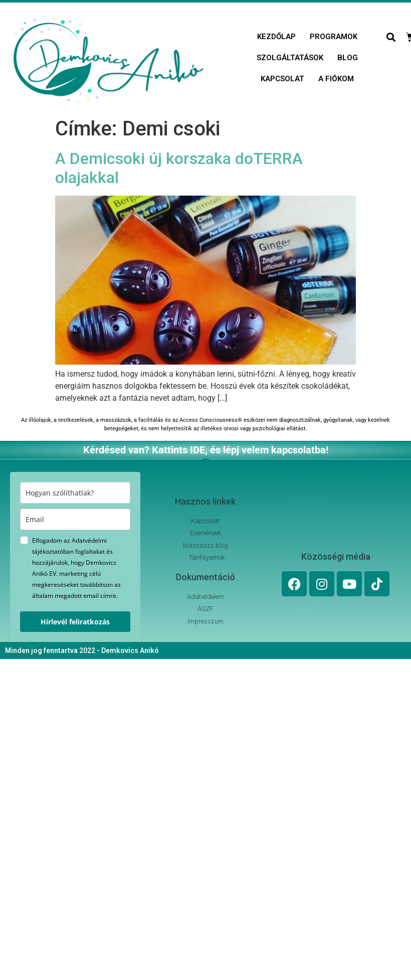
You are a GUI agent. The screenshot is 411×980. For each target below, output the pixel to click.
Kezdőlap (276, 37)
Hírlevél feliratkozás (75, 622)
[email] (75, 519)
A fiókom (336, 79)
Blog (348, 58)
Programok (334, 37)
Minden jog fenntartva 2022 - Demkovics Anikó (82, 650)
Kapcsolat (282, 79)
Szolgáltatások (290, 58)
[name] (75, 493)
